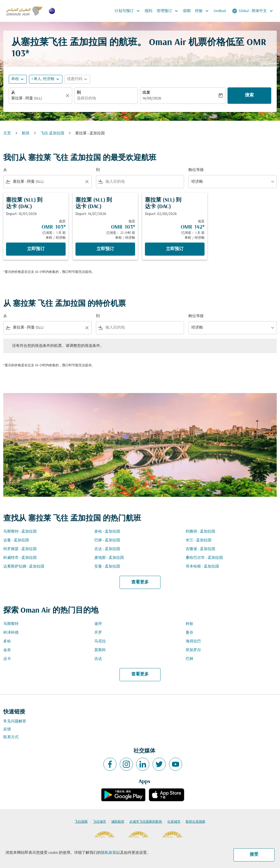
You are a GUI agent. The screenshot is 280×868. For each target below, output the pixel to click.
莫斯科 (100, 650)
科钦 (189, 624)
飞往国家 (81, 822)
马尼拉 (100, 641)
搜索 (249, 95)
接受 (254, 855)
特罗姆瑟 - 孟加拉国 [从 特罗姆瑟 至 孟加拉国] (20, 549)
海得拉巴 (193, 641)
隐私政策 (109, 853)
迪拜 (98, 624)
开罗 (98, 633)
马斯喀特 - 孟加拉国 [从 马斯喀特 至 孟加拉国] (20, 532)
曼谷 (189, 633)
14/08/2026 (152, 98)
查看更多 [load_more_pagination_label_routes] (140, 582)
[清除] (68, 96)
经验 (203, 11)
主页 (7, 133)
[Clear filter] (87, 182)
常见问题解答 (15, 721)
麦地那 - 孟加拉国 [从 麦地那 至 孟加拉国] (109, 558)
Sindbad (220, 11)
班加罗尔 (193, 650)
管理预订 (169, 11)
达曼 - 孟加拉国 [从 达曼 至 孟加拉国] (16, 540)
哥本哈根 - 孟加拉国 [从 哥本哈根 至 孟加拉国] (202, 567)
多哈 (7, 641)
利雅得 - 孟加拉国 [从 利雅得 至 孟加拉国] (200, 532)
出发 (146, 93)
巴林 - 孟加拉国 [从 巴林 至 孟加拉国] (107, 540)
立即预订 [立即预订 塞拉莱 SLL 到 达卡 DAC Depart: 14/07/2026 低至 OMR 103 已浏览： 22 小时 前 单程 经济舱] (105, 249)
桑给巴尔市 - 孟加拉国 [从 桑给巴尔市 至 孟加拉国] (204, 558)
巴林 (189, 659)
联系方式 (11, 737)
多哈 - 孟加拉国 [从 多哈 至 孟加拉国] (107, 532)
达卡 (7, 659)
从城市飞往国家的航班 (146, 822)
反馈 (7, 729)
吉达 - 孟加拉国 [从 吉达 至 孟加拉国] (107, 549)
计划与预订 (129, 11)
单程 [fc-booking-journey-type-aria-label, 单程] (15, 79)
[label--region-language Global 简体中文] (253, 11)
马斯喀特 (11, 624)
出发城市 (174, 822)
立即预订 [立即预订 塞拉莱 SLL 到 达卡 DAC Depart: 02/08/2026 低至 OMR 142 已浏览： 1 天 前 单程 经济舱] (175, 249)
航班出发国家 (196, 822)
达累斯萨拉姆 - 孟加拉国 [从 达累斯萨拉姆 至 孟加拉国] (24, 567)
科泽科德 (11, 633)
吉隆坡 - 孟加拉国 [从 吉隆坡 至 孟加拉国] (200, 549)
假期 (187, 11)
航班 (26, 133)
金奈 (7, 650)
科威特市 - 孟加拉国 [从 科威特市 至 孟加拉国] (20, 558)
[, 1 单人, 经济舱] (43, 79)
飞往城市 (100, 822)
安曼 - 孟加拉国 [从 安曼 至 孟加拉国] (107, 567)
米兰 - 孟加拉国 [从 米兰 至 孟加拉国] (199, 540)
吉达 (98, 659)
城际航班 (118, 822)
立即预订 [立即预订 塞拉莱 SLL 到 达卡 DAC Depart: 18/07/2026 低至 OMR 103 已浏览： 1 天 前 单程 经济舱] (36, 249)
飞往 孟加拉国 (52, 133)
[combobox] (38, 98)
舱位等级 (196, 170)
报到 (148, 11)
